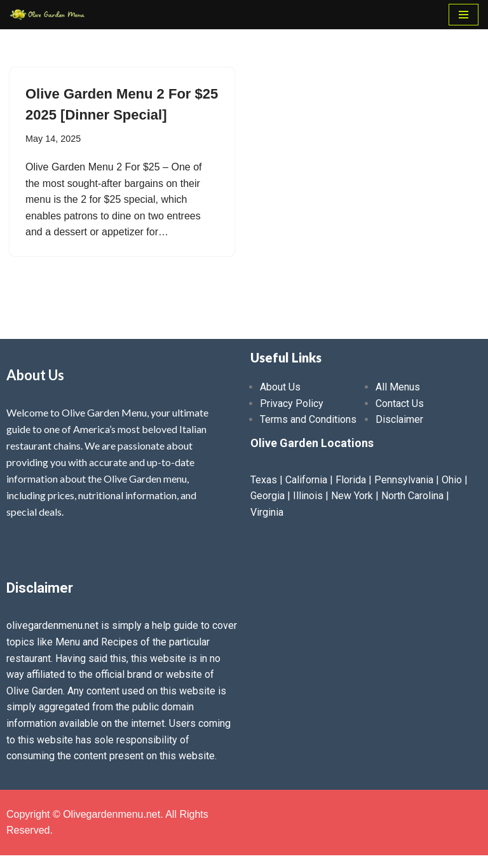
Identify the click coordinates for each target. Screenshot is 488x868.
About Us (280, 387)
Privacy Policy (292, 403)
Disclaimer (399, 419)
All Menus (398, 387)
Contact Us (400, 403)
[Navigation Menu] (464, 15)
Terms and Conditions (308, 419)
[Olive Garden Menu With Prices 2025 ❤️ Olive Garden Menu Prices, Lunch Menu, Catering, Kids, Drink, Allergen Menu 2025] (48, 15)
